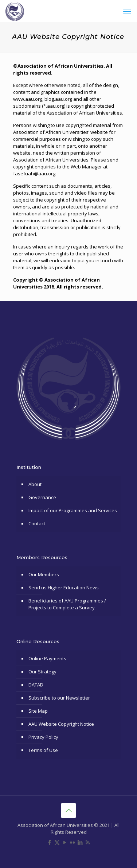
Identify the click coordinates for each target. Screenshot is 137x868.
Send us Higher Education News (64, 588)
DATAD (36, 685)
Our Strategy (42, 672)
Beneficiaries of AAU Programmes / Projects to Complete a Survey (67, 604)
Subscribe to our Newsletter (59, 698)
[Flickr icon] (72, 842)
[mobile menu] (127, 11)
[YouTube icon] (65, 842)
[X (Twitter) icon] (57, 842)
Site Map (38, 711)
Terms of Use (43, 750)
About (35, 484)
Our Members (44, 574)
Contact (37, 523)
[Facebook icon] (49, 842)
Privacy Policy (43, 737)
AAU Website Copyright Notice (61, 724)
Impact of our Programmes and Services (73, 510)
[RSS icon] (88, 842)
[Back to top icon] (68, 811)
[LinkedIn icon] (80, 842)
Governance (42, 497)
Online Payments (47, 658)
